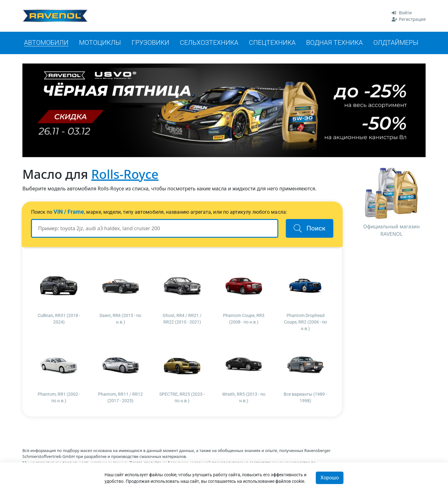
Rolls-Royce (125, 174)
